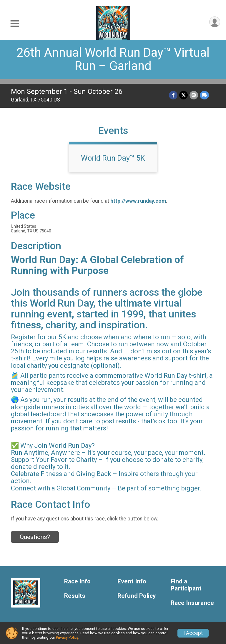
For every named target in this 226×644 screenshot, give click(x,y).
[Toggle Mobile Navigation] (15, 24)
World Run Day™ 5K (113, 158)
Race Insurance (192, 603)
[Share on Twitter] (183, 95)
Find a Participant (186, 585)
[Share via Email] (194, 95)
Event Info (132, 581)
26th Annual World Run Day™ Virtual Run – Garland (113, 59)
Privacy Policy (67, 637)
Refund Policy (137, 596)
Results (75, 596)
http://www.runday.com (138, 201)
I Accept (193, 633)
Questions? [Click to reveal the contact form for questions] (35, 537)
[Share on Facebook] (173, 95)
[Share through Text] (204, 95)
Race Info (77, 581)
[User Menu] (215, 22)
